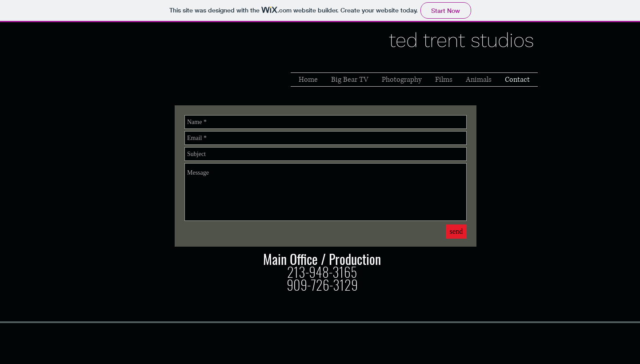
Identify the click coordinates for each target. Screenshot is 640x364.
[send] (456, 232)
